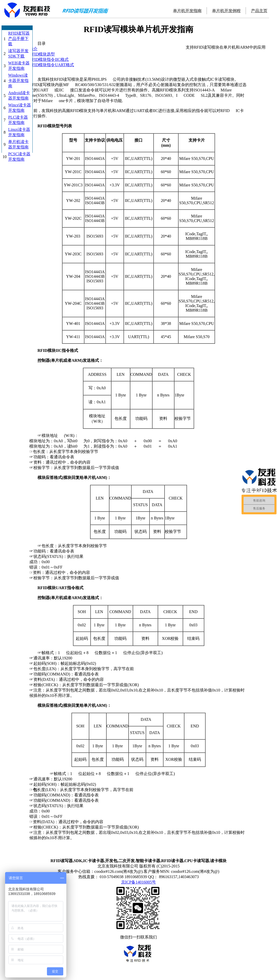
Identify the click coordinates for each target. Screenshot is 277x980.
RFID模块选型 (42, 54)
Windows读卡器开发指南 (18, 81)
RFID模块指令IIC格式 (49, 59)
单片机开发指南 (187, 11)
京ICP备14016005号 (139, 882)
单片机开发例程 (226, 11)
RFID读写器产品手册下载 (19, 39)
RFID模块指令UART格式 (52, 65)
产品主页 (259, 11)
